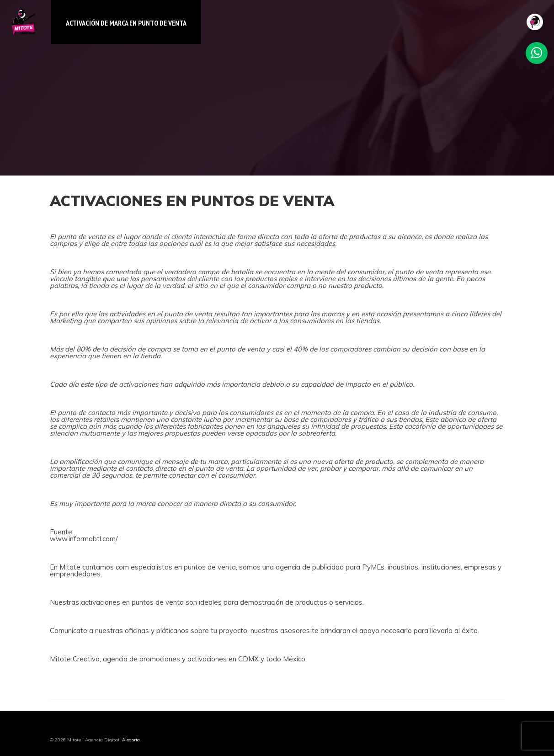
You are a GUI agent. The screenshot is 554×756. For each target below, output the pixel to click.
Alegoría (131, 740)
